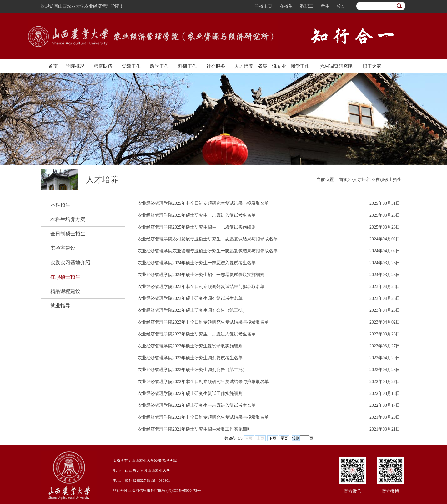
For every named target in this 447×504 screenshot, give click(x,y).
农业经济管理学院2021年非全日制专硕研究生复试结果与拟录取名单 (203, 417)
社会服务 (216, 66)
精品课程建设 (65, 291)
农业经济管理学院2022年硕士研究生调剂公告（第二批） (192, 370)
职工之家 (372, 66)
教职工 (307, 6)
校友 (341, 6)
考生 (325, 6)
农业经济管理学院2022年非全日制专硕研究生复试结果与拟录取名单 (203, 382)
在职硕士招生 (65, 277)
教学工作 (159, 66)
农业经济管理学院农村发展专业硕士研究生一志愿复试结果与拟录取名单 (208, 239)
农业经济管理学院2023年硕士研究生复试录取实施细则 (190, 346)
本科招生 (60, 205)
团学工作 (300, 66)
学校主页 (264, 6)
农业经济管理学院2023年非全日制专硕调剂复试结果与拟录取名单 (201, 287)
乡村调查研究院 (336, 66)
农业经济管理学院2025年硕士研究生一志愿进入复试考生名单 (197, 215)
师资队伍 (103, 66)
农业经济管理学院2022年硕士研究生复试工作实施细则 (190, 393)
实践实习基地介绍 (70, 262)
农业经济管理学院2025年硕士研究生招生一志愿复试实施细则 (197, 227)
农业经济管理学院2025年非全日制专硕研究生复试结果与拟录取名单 (203, 203)
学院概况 (75, 66)
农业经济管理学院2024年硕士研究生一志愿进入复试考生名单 (197, 263)
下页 (273, 438)
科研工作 (188, 66)
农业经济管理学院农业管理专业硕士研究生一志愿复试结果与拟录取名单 (208, 251)
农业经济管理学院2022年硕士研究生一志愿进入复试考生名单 (197, 405)
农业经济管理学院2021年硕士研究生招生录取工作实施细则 (194, 429)
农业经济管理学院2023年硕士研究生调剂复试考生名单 (190, 298)
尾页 (284, 438)
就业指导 (60, 306)
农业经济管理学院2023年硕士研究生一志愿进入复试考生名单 (197, 334)
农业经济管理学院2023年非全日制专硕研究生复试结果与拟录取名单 (203, 322)
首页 (53, 66)
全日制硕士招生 (68, 234)
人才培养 (244, 66)
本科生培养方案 (68, 219)
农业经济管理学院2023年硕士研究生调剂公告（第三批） (192, 310)
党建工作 (131, 66)
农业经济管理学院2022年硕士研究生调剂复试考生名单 (190, 358)
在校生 (286, 6)
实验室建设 (63, 248)
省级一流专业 (272, 66)
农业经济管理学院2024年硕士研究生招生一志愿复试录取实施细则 (201, 275)
